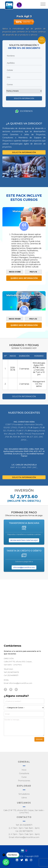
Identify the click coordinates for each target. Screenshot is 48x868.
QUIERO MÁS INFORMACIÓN (24, 278)
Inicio (24, 770)
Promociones (24, 781)
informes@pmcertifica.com (24, 567)
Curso (24, 777)
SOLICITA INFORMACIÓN (24, 152)
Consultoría (24, 773)
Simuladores (24, 794)
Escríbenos (24, 111)
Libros (24, 798)
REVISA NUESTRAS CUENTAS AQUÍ (24, 540)
